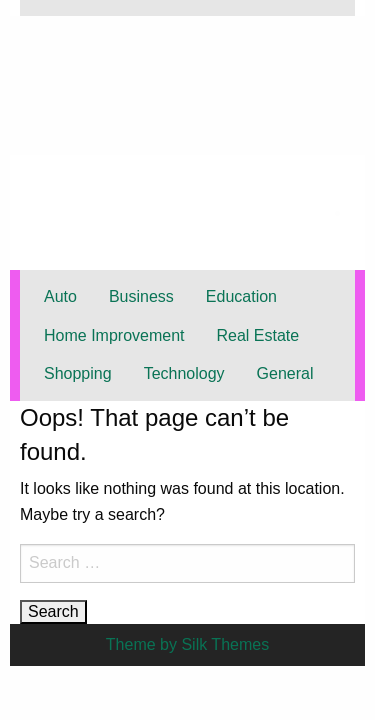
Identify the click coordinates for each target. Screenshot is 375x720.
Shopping (78, 373)
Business (141, 296)
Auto (60, 296)
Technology (184, 373)
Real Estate (258, 335)
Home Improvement (114, 335)
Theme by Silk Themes (187, 644)
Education (241, 296)
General (285, 373)
